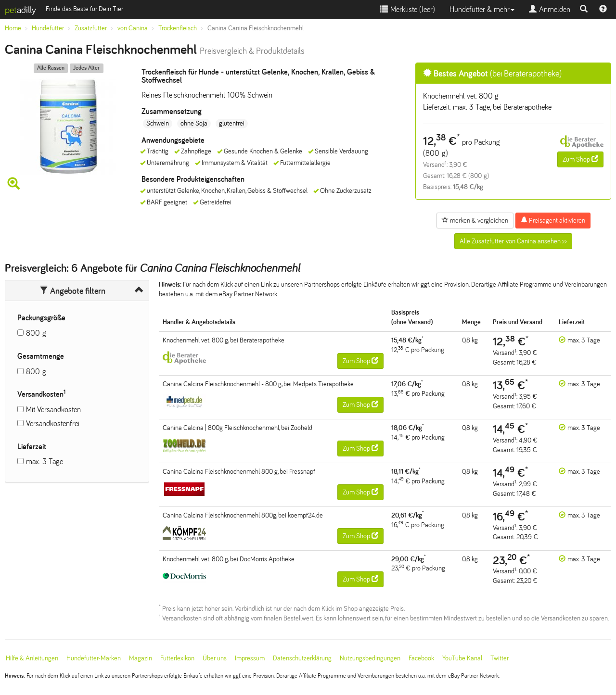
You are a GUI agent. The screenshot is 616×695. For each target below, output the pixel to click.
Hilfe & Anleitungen (32, 658)
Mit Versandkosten (53, 410)
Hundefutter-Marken (94, 658)
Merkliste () (408, 9)
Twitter (500, 658)
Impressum (250, 658)
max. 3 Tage (45, 461)
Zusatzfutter (91, 28)
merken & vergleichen (475, 220)
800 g (36, 333)
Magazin (141, 658)
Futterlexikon (177, 658)
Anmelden (550, 9)
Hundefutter (48, 28)
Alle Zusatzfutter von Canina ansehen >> (513, 241)
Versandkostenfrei (53, 423)
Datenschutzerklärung (302, 658)
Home (13, 28)
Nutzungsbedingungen (370, 658)
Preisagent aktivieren (553, 220)
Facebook (421, 658)
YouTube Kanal (462, 658)
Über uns (215, 658)
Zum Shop (580, 159)
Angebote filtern (72, 291)
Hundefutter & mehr (482, 9)
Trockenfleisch (178, 28)
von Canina (133, 28)
